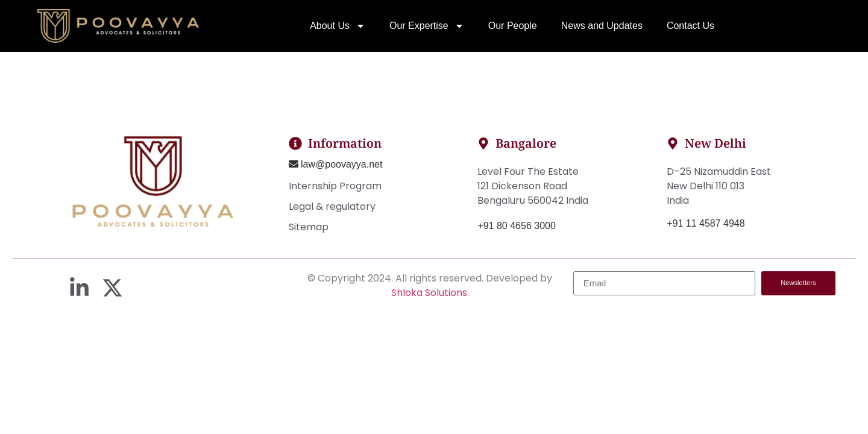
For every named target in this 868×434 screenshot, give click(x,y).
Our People (513, 26)
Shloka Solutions (429, 293)
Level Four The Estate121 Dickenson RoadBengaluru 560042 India (533, 186)
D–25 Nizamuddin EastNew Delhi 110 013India (719, 186)
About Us (338, 26)
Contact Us (690, 26)
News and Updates (602, 26)
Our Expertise (427, 26)
